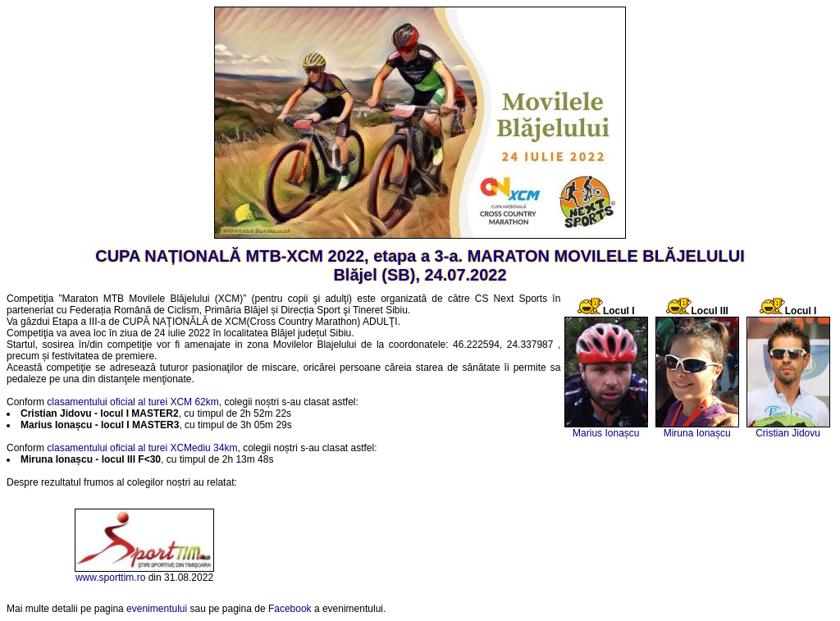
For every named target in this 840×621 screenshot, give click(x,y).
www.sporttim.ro (110, 578)
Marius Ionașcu (606, 433)
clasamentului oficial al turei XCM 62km (132, 402)
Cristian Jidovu (788, 433)
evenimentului (157, 609)
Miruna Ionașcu (697, 433)
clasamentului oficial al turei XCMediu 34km (142, 448)
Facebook (290, 609)
